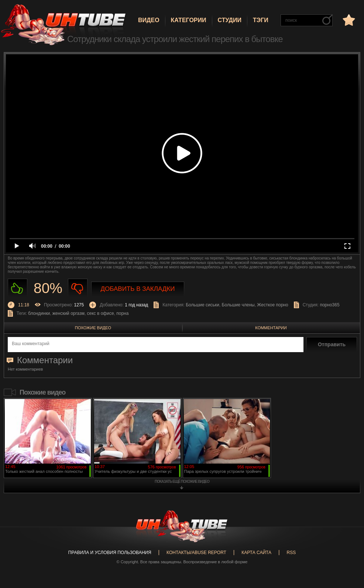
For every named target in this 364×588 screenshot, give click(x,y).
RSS (291, 553)
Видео (149, 20)
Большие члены (238, 305)
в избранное (348, 20)
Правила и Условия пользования (110, 553)
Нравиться (18, 288)
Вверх (347, 554)
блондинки (39, 313)
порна (122, 313)
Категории (189, 20)
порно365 (329, 305)
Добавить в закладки (138, 289)
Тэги (261, 20)
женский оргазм (68, 313)
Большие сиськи (202, 305)
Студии (230, 20)
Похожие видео (93, 328)
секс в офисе (101, 313)
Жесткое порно (272, 305)
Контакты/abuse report (196, 553)
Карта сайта (256, 553)
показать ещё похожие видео (182, 482)
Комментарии (271, 328)
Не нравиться (78, 288)
